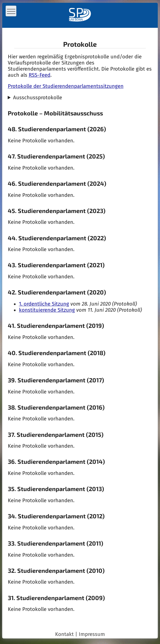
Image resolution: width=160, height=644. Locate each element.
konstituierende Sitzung (47, 310)
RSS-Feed (40, 75)
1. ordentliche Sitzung (44, 304)
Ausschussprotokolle (38, 98)
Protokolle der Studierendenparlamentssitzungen (66, 86)
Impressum (92, 634)
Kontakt (64, 634)
